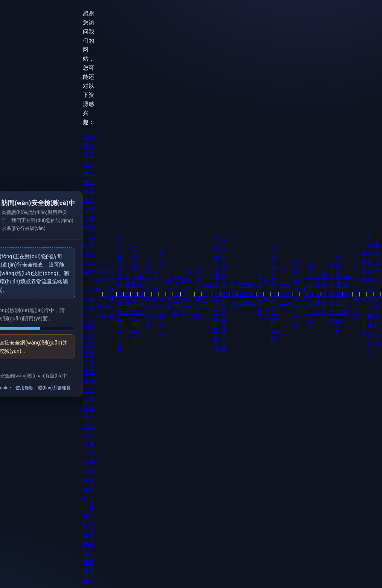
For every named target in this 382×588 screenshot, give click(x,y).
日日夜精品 (317, 294)
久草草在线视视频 (148, 294)
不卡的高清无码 (331, 294)
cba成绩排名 (347, 294)
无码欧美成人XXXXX (247, 294)
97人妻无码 (177, 294)
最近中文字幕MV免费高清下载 (225, 294)
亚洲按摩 (169, 294)
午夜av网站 (260, 294)
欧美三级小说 (198, 294)
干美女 (233, 294)
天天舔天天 (127, 294)
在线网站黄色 (99, 294)
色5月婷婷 (141, 294)
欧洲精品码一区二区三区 (134, 294)
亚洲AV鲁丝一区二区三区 (274, 294)
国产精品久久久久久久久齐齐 (120, 294)
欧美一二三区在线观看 (162, 294)
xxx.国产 (207, 294)
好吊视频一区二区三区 (363, 294)
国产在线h (325, 294)
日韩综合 (303, 294)
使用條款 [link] (24, 388)
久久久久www (286, 294)
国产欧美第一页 (310, 294)
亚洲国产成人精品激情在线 (377, 294)
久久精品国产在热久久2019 (188, 294)
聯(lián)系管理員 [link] (54, 388)
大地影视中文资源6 (338, 294)
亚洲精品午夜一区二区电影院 (216, 294)
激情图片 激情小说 (296, 294)
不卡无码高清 (356, 294)
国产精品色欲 (155, 294)
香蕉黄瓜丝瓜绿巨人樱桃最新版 (370, 294)
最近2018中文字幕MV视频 (110, 294)
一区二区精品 (267, 294)
